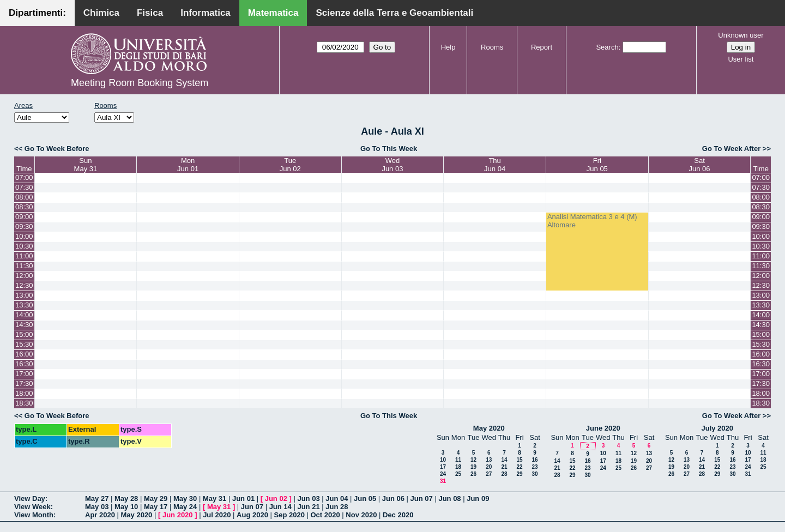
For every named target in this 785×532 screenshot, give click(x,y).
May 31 (215, 498)
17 (443, 467)
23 (535, 467)
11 (458, 460)
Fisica (150, 13)
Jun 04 (337, 498)
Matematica (273, 13)
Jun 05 (365, 498)
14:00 (24, 315)
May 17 (156, 507)
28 (504, 474)
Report (542, 47)
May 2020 (489, 428)
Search (607, 47)
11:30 (24, 266)
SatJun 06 (700, 165)
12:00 (24, 276)
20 (489, 467)
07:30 (24, 187)
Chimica (101, 13)
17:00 (24, 374)
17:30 (24, 383)
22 (519, 467)
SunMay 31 (86, 165)
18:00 (24, 393)
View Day (30, 498)
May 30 (185, 498)
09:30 (24, 226)
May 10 (126, 507)
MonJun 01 (188, 165)
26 (473, 474)
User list (741, 59)
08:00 (24, 197)
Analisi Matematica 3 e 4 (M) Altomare (592, 221)
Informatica (206, 13)
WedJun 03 (392, 165)
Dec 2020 (398, 515)
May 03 (97, 507)
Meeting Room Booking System (140, 83)
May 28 (126, 498)
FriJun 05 (597, 165)
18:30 (24, 403)
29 (519, 474)
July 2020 (717, 428)
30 (535, 474)
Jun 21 (308, 507)
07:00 (24, 177)
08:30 (24, 207)
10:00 (24, 236)
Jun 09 (478, 498)
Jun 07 (422, 498)
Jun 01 (243, 498)
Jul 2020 (217, 515)
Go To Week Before (57, 149)
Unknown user (741, 35)
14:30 (24, 325)
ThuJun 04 (495, 165)
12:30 (24, 285)
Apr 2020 (100, 515)
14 (504, 460)
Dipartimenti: (37, 13)
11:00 (24, 256)
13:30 (24, 305)
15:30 (24, 344)
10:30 (24, 246)
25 (458, 474)
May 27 (97, 498)
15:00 (24, 334)
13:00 (24, 295)
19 (473, 467)
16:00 (24, 354)
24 (443, 474)
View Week (32, 507)
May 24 (185, 507)
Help (448, 47)
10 (443, 460)
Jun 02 (276, 498)
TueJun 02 (290, 165)
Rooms (492, 47)
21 (504, 467)
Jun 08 (449, 498)
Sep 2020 (289, 515)
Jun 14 (280, 507)
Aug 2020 (252, 515)
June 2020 (603, 428)
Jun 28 (337, 507)
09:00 (24, 217)
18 (458, 467)
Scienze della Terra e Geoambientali (394, 13)
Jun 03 (308, 498)
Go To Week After (731, 149)
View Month (34, 515)
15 (519, 460)
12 (473, 460)
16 (535, 460)
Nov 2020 (361, 515)
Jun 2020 (178, 515)
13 (489, 460)
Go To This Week (389, 149)
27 (489, 474)
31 (443, 481)
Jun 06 (393, 498)
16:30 (24, 364)
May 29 (156, 498)
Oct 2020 (325, 515)
